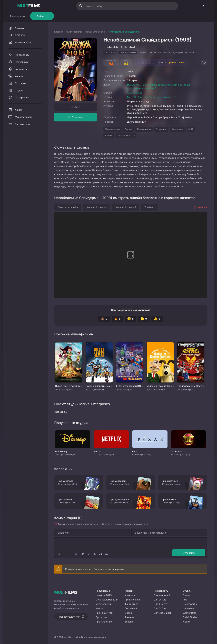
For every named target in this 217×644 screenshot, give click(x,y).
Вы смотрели (23, 124)
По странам (22, 97)
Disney (186, 595)
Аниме (19, 110)
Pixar (186, 600)
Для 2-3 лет (160, 600)
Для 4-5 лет (161, 604)
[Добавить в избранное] (204, 63)
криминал (184, 85)
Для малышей (162, 595)
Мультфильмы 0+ (126, 136)
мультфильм (134, 85)
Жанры (19, 76)
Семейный (131, 608)
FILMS (29, 6)
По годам (20, 83)
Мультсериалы (112, 129)
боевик (162, 85)
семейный (150, 88)
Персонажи (22, 62)
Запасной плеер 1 (97, 207)
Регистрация (18, 16)
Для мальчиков (163, 613)
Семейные (161, 129)
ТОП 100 (20, 35)
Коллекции (21, 69)
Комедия (130, 595)
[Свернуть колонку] (11, 6)
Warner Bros (189, 613)
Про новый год (104, 613)
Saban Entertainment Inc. (163, 97)
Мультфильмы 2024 (107, 600)
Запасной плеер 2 (126, 207)
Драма (129, 613)
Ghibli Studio (190, 617)
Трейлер (75, 107)
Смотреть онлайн (68, 207)
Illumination (189, 608)
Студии (19, 90)
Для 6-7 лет (160, 608)
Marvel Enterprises (137, 97)
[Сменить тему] (203, 6)
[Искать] (81, 6)
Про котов (101, 617)
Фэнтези (129, 617)
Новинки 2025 (23, 42)
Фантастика (177, 129)
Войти (40, 16)
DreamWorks (190, 604)
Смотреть (78, 117)
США (130, 93)
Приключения (144, 129)
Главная (20, 28)
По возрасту (22, 55)
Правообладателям (69, 617)
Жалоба (200, 207)
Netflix (186, 622)
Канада (138, 93)
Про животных (104, 622)
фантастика (150, 85)
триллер (172, 85)
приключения (135, 88)
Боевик (129, 129)
